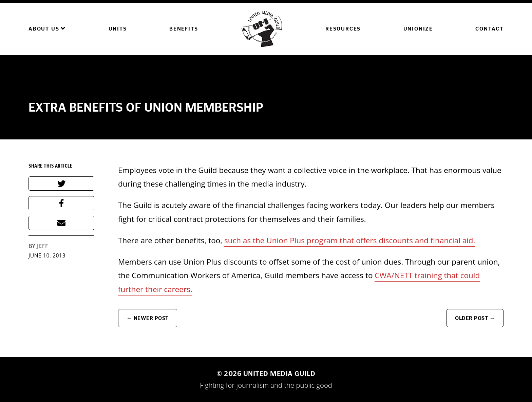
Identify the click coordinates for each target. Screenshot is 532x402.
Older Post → (475, 318)
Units (118, 29)
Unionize (418, 29)
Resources (343, 29)
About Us (47, 28)
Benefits (184, 29)
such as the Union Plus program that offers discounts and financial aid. (350, 240)
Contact (489, 29)
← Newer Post (148, 318)
